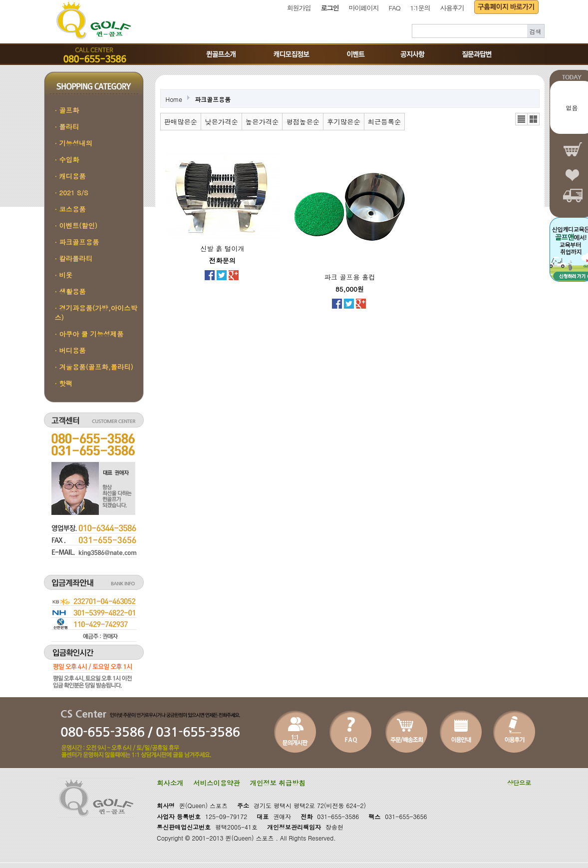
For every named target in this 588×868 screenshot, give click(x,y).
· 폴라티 (67, 127)
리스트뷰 (521, 119)
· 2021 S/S (72, 193)
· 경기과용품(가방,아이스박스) (96, 313)
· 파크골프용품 (77, 242)
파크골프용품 (213, 99)
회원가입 (299, 8)
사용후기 (452, 8)
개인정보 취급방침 (278, 783)
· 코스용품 (70, 209)
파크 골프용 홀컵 (349, 277)
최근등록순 (385, 122)
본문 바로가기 (0, 0)
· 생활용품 (70, 291)
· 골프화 (67, 110)
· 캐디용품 (70, 176)
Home (174, 99)
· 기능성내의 (74, 143)
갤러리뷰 (533, 119)
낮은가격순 (221, 122)
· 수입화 (67, 160)
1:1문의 (420, 8)
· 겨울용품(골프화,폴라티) (94, 367)
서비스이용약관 (216, 783)
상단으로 (519, 782)
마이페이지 (364, 8)
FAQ (395, 8)
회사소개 (170, 783)
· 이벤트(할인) (76, 225)
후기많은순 (344, 122)
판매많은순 (181, 122)
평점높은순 (303, 122)
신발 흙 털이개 (222, 248)
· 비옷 (64, 275)
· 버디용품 (70, 350)
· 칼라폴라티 (74, 258)
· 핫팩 (64, 383)
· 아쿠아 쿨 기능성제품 (89, 334)
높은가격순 (262, 122)
